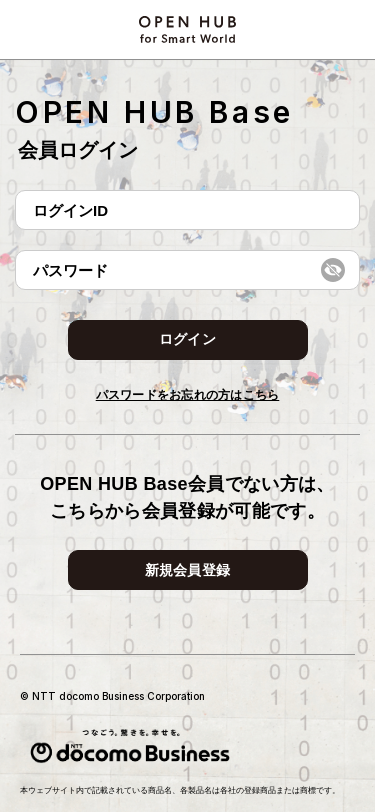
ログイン (187, 339)
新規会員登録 (188, 570)
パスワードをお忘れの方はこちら (188, 395)
